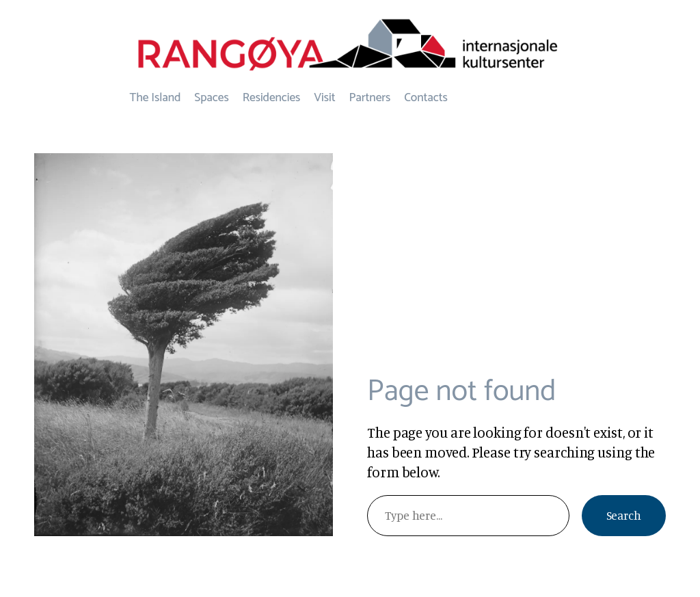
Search (624, 515)
